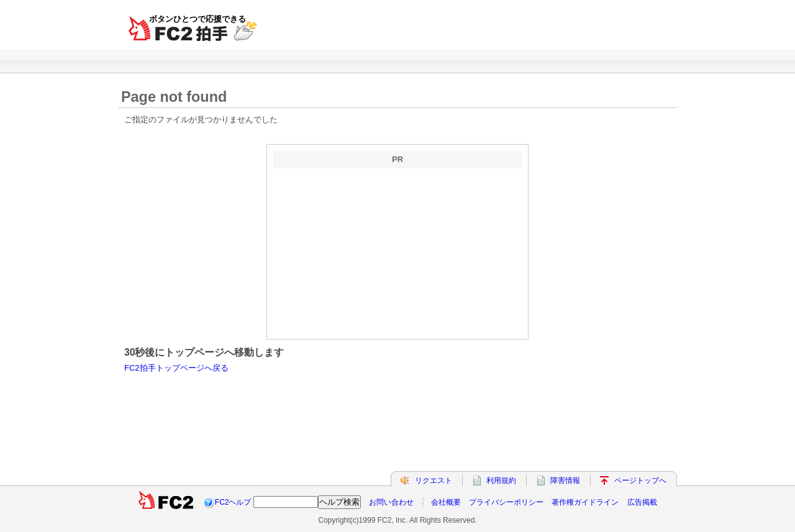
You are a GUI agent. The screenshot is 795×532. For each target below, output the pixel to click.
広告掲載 (642, 502)
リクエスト (434, 480)
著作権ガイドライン (585, 502)
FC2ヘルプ (233, 502)
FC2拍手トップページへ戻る (176, 368)
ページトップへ (640, 480)
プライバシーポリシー (506, 502)
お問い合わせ (391, 502)
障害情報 (565, 480)
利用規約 (501, 480)
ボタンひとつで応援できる (198, 19)
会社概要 (446, 502)
